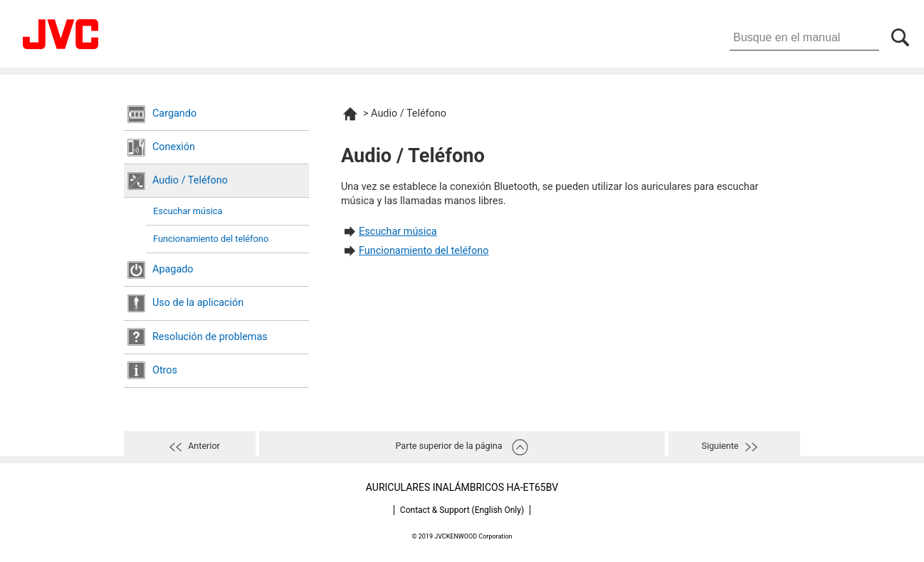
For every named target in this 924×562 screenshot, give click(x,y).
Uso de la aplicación (198, 303)
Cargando (174, 113)
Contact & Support (462, 510)
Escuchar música (188, 211)
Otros (165, 370)
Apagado (173, 269)
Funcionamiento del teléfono (211, 239)
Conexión (174, 147)
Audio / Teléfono (190, 180)
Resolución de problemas (210, 337)
